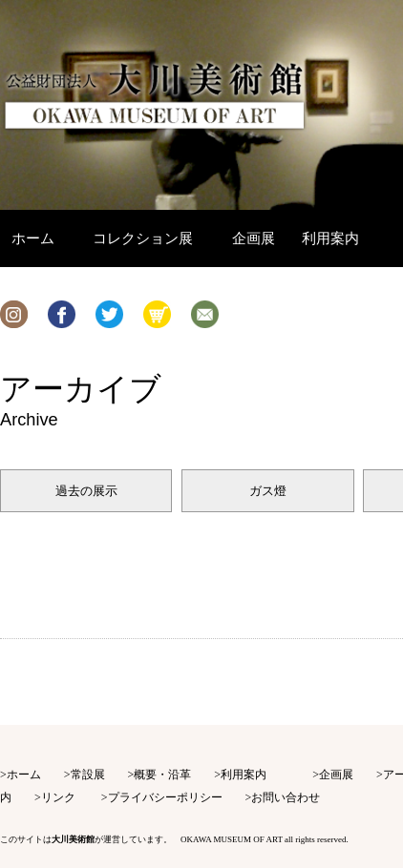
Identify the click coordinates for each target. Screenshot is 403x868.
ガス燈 (268, 491)
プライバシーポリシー (165, 797)
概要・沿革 (162, 775)
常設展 (88, 775)
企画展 (336, 775)
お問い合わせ (286, 797)
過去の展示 (86, 491)
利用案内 (244, 775)
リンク (58, 797)
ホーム (24, 775)
